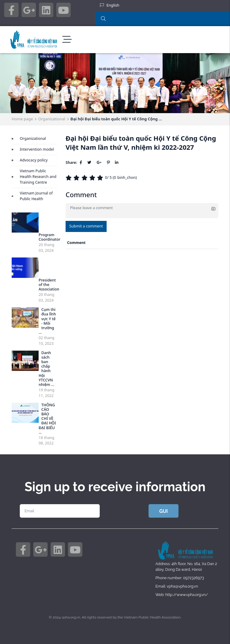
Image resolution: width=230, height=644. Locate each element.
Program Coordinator (50, 237)
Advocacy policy (34, 160)
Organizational (52, 119)
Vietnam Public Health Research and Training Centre (38, 177)
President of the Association (49, 285)
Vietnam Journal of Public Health (36, 196)
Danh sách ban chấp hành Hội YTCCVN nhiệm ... (46, 369)
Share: (71, 163)
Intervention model (37, 149)
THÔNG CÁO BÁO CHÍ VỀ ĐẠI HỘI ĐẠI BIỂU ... (47, 419)
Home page (22, 119)
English (113, 5)
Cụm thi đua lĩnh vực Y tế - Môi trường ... (47, 321)
